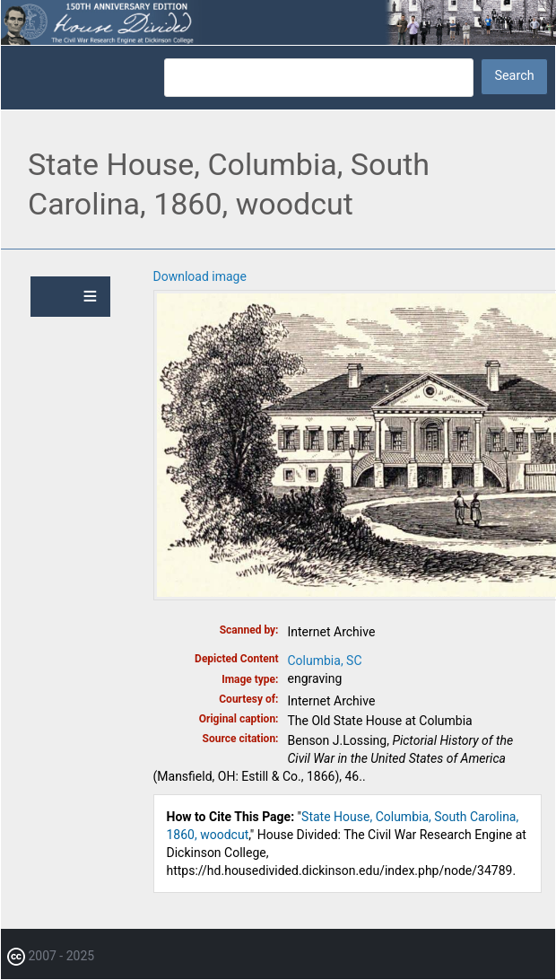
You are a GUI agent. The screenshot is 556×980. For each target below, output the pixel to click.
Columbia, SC (325, 661)
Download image (200, 276)
